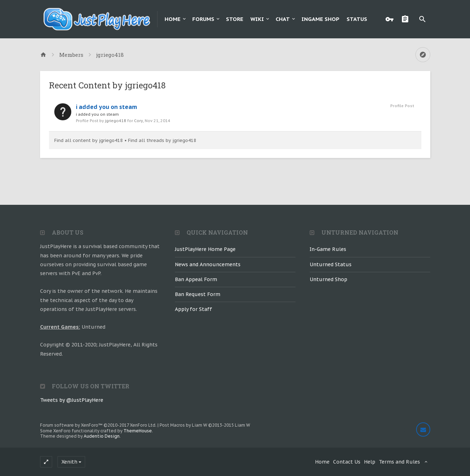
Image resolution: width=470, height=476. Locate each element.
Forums (203, 19)
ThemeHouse (138, 431)
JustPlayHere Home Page (205, 249)
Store (235, 19)
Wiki (257, 19)
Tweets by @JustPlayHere (72, 400)
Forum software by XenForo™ (98, 425)
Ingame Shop (320, 19)
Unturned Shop (328, 279)
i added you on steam (106, 107)
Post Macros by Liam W (205, 425)
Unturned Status (331, 264)
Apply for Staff (193, 309)
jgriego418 (116, 121)
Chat (283, 19)
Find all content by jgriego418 (89, 140)
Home (173, 19)
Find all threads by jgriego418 (162, 140)
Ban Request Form (198, 294)
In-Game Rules (328, 249)
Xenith (69, 462)
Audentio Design (102, 436)
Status (357, 19)
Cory (139, 121)
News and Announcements (208, 264)
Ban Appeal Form (196, 279)
